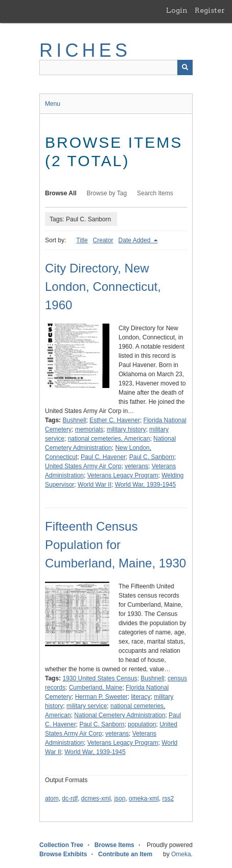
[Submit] (185, 67)
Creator (103, 240)
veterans (136, 466)
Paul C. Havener (103, 457)
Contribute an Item (125, 854)
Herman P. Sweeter (101, 697)
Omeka (181, 854)
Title (82, 240)
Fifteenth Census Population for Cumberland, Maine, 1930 (115, 545)
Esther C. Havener (115, 420)
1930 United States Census (100, 678)
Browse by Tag (107, 193)
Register (210, 10)
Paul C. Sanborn (152, 457)
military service (87, 706)
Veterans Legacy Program (123, 475)
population (142, 724)
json (120, 798)
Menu (53, 104)
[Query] (116, 67)
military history (126, 429)
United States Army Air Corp (83, 466)
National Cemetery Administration (120, 715)
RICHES (85, 50)
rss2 (168, 798)
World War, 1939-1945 (145, 485)
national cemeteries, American (109, 439)
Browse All (61, 193)
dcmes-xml (96, 798)
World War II (95, 485)
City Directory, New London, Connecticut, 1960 (103, 287)
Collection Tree (61, 845)
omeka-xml (144, 798)
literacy (141, 697)
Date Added (135, 240)
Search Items (155, 193)
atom (52, 798)
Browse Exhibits (63, 854)
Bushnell (74, 420)
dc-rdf (70, 798)
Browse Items (114, 845)
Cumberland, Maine (96, 688)
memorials (89, 429)
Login (177, 10)
